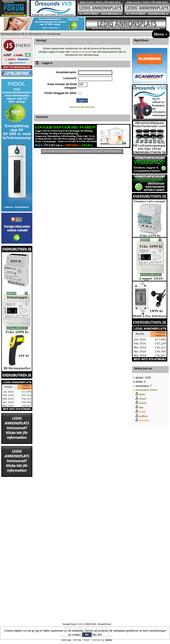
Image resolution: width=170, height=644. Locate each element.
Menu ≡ (161, 34)
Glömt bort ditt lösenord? (82, 107)
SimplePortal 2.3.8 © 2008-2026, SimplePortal (87, 624)
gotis (142, 394)
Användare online (146, 390)
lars (141, 407)
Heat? (143, 399)
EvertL (143, 403)
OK (87, 635)
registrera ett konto (81, 52)
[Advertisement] (17, 544)
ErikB (142, 412)
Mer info (97, 635)
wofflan (143, 416)
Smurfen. (145, 420)
